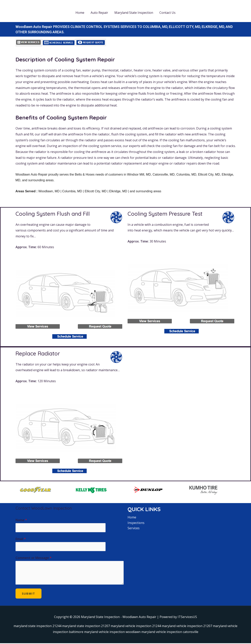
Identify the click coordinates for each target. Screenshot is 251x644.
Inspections (136, 523)
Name (21, 520)
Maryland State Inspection (134, 13)
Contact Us (167, 13)
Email (21, 539)
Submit (29, 594)
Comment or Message (34, 559)
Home (80, 13)
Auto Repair (99, 13)
